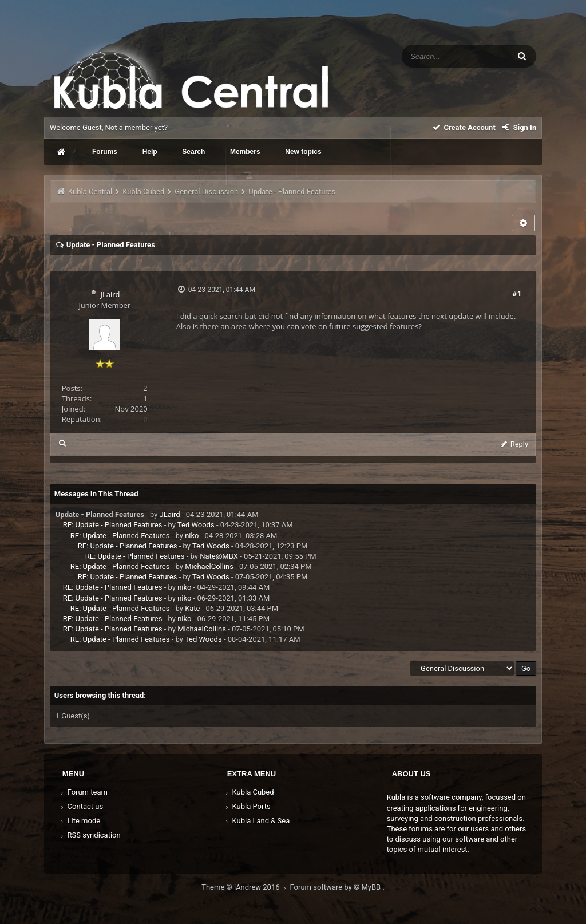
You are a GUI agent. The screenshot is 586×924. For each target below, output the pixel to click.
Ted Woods (196, 525)
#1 (517, 293)
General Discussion (206, 191)
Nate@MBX (219, 556)
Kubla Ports (247, 806)
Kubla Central (90, 191)
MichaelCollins (209, 566)
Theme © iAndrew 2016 (246, 887)
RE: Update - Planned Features (113, 525)
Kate (192, 608)
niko (192, 536)
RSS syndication (90, 835)
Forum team (83, 792)
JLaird (110, 294)
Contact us (81, 806)
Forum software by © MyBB (336, 887)
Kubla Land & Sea (257, 821)
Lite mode (80, 821)
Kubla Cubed (143, 191)
